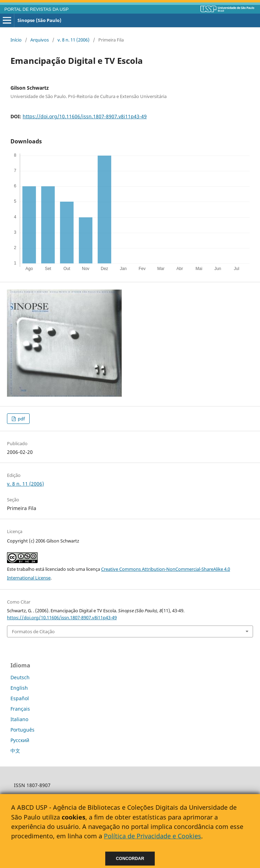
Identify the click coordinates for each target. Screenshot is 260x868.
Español (20, 698)
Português (22, 730)
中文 (15, 751)
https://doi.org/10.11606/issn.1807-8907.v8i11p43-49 (85, 116)
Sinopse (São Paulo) (39, 20)
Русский (20, 740)
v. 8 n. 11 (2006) (74, 40)
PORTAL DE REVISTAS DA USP (37, 9)
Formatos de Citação (33, 631)
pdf (21, 419)
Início (16, 40)
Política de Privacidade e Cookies (152, 836)
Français (20, 709)
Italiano (19, 719)
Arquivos (40, 40)
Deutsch (20, 677)
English (19, 688)
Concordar (130, 859)
